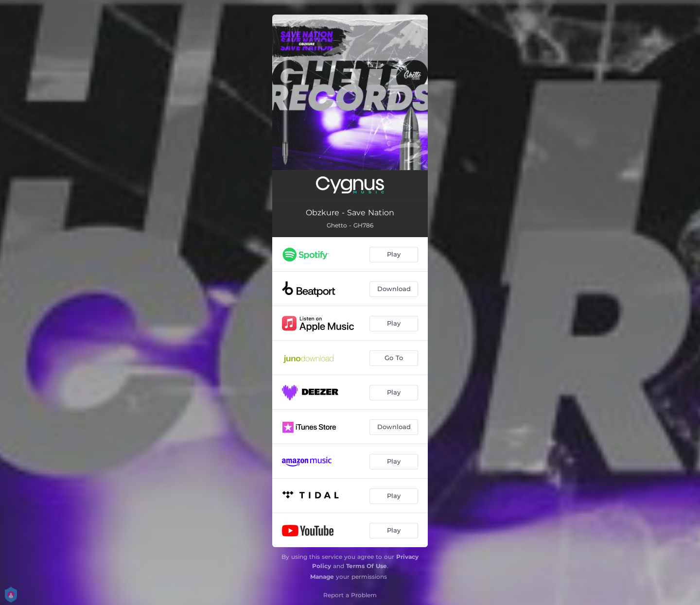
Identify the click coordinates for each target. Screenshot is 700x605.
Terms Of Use (367, 566)
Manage (322, 577)
